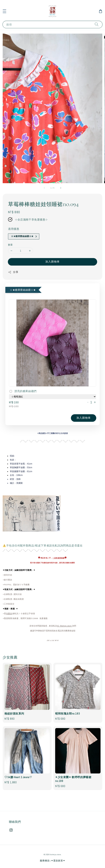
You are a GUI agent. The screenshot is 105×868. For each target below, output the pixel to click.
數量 (10, 245)
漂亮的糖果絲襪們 (23, 391)
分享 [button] (13, 272)
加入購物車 (52, 262)
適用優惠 (14, 229)
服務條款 (45, 861)
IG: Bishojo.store (64, 626)
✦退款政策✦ (58, 861)
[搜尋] (97, 24)
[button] (4, 11)
